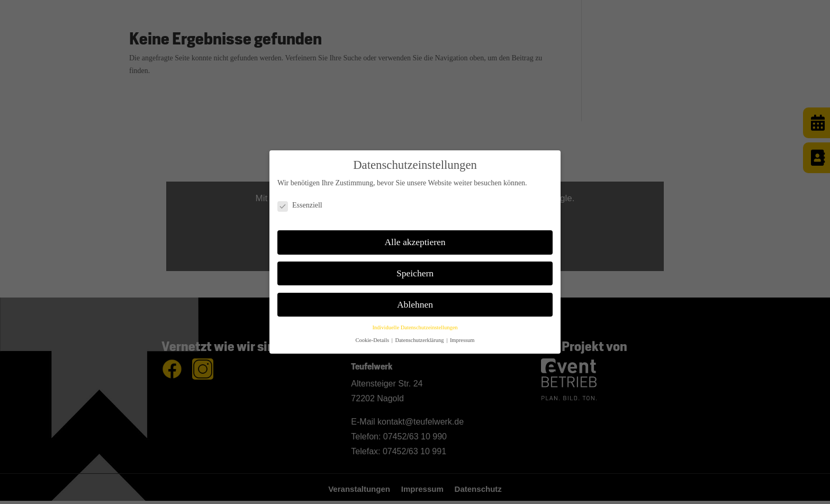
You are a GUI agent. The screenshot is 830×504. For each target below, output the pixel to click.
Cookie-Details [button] (373, 340)
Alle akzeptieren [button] (415, 242)
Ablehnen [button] (415, 304)
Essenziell (300, 205)
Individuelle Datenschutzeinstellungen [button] (415, 327)
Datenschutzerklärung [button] (420, 340)
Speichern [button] (415, 273)
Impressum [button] (462, 340)
